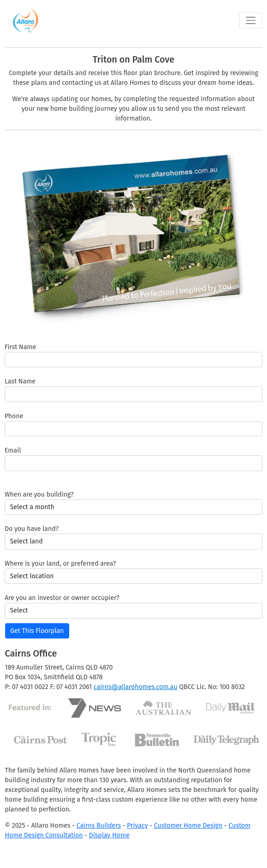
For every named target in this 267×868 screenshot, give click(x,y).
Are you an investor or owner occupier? (62, 598)
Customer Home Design (188, 826)
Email (13, 450)
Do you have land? (32, 529)
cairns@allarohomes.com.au (136, 687)
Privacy (137, 826)
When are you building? (39, 495)
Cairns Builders (99, 826)
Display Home (109, 835)
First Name (20, 347)
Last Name (20, 381)
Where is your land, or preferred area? (60, 564)
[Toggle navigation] (251, 20)
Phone (14, 416)
